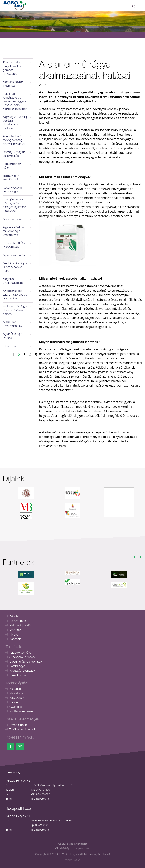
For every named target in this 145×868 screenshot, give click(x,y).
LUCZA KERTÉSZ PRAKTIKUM (14, 245)
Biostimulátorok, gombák (26, 662)
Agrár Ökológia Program (12, 336)
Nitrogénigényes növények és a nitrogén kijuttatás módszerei (14, 205)
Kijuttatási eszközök (22, 671)
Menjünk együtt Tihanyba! (13, 84)
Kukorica (15, 689)
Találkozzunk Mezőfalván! (11, 177)
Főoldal (14, 616)
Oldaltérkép (62, 848)
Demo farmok (18, 725)
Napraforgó (17, 693)
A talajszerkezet (13, 219)
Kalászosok (17, 698)
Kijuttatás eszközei (21, 711)
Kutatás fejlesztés (21, 625)
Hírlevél (14, 634)
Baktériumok (18, 621)
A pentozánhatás (14, 255)
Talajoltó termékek (21, 652)
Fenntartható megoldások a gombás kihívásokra (12, 68)
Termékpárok (18, 675)
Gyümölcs (16, 707)
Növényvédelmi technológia (12, 189)
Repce (14, 702)
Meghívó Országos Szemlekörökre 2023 (15, 267)
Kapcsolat (16, 639)
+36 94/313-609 (40, 790)
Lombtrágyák (18, 666)
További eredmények (23, 729)
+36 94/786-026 (40, 794)
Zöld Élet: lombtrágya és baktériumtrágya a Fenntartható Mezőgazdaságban (15, 101)
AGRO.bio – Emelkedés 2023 (14, 324)
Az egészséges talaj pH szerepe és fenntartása (15, 294)
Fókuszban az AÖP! (12, 166)
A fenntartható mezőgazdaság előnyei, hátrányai (14, 140)
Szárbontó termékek (22, 657)
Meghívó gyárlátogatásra (13, 281)
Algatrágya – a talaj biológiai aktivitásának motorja (15, 122)
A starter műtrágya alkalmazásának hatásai (15, 310)
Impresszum (83, 848)
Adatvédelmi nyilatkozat (73, 844)
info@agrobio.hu (40, 799)
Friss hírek (9, 346)
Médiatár (15, 630)
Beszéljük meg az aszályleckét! (14, 154)
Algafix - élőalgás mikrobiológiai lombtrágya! (14, 231)
